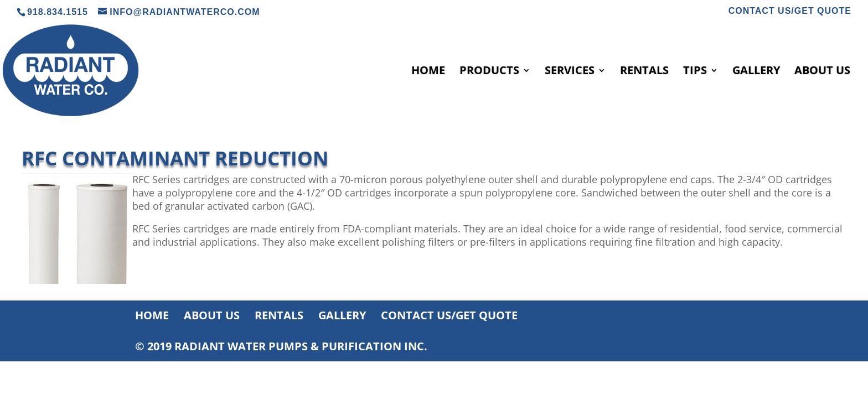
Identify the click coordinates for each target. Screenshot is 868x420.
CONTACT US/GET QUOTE (790, 11)
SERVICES (570, 72)
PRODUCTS (489, 72)
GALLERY (756, 72)
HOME (428, 72)
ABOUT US (822, 72)
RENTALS (644, 72)
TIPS (695, 72)
